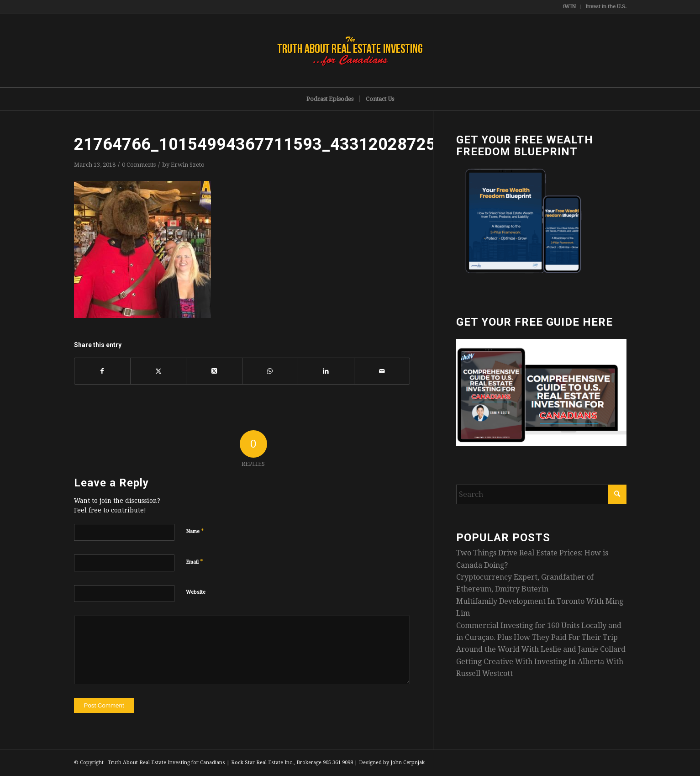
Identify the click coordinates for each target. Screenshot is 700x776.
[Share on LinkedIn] (326, 371)
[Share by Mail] (382, 371)
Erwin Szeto (188, 165)
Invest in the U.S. (606, 7)
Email (195, 562)
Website (196, 592)
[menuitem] (570, 7)
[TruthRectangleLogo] (350, 51)
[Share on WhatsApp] (270, 371)
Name (195, 531)
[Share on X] (158, 371)
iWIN (569, 7)
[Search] (541, 494)
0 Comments (139, 165)
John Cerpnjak (408, 763)
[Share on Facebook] (102, 371)
